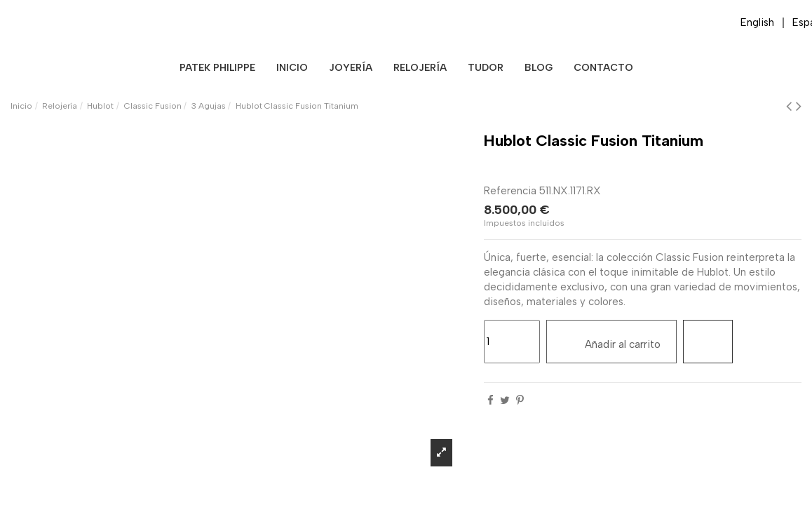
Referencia (510, 191)
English (757, 22)
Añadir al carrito (612, 341)
